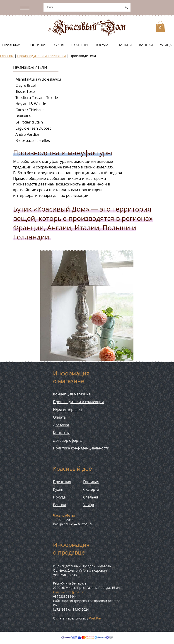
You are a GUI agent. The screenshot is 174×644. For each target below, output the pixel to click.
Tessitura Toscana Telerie (37, 97)
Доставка (61, 425)
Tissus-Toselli (26, 91)
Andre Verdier (27, 134)
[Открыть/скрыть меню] (26, 8)
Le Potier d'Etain (29, 122)
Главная (7, 56)
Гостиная (37, 45)
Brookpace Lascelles (33, 140)
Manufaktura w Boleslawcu (38, 79)
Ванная (146, 45)
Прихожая (12, 45)
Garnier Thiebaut (30, 110)
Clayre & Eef (26, 85)
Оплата (59, 417)
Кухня (59, 45)
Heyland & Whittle (31, 104)
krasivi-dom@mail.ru (69, 592)
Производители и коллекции (42, 56)
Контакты (61, 433)
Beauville (23, 116)
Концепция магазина (72, 394)
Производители (30, 67)
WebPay (95, 618)
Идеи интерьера (67, 410)
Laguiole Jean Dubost (33, 128)
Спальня (124, 45)
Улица (166, 45)
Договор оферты (68, 440)
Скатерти (80, 45)
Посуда (102, 45)
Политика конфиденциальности (81, 448)
